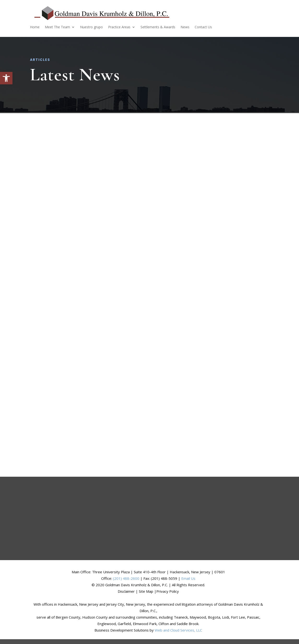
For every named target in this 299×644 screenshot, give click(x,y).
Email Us (188, 578)
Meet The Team (57, 27)
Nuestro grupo (91, 27)
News (185, 27)
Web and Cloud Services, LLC (178, 630)
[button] (6, 78)
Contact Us (203, 27)
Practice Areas (119, 27)
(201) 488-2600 (126, 578)
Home (35, 27)
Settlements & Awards (158, 27)
